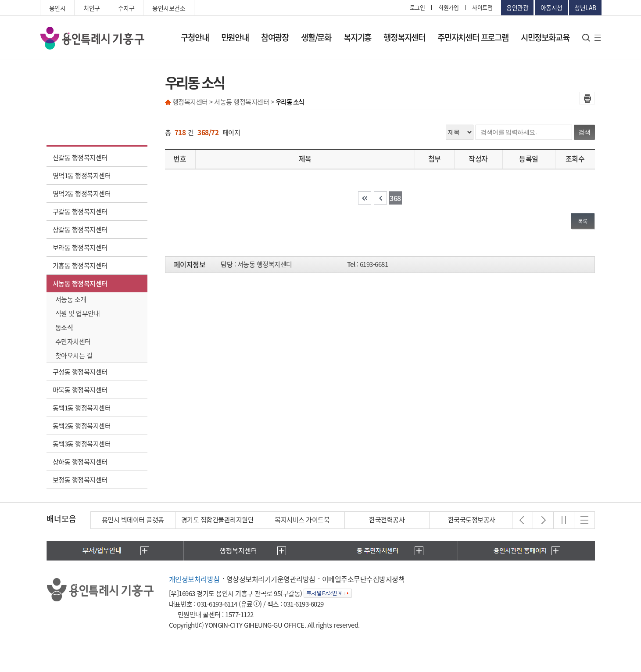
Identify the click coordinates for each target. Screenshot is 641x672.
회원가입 (448, 7)
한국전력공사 (387, 520)
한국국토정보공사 (472, 520)
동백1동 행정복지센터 (82, 408)
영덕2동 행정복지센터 (82, 194)
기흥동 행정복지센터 (80, 266)
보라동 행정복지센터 (80, 248)
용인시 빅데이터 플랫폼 (133, 520)
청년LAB (585, 7)
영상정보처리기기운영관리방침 (271, 579)
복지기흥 (357, 37)
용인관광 (517, 7)
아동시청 (551, 7)
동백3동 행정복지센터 (82, 444)
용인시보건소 (169, 8)
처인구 (92, 8)
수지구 (126, 8)
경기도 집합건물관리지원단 (218, 520)
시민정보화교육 (545, 37)
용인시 (57, 8)
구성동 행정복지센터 (80, 372)
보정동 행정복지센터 (80, 480)
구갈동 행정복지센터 (80, 212)
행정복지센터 (404, 37)
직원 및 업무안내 (78, 313)
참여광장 (275, 37)
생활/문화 (316, 37)
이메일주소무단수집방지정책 (363, 579)
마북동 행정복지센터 (80, 390)
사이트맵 (482, 7)
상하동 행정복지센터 (80, 462)
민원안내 (235, 37)
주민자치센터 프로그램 (473, 37)
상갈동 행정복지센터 (80, 230)
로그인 (417, 7)
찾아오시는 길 (74, 356)
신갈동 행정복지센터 (80, 158)
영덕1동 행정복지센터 (82, 176)
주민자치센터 (73, 341)
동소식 (64, 327)
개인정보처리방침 (194, 579)
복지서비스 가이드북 (302, 520)
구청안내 (195, 37)
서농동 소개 (71, 299)
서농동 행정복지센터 (80, 284)
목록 (583, 221)
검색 (584, 132)
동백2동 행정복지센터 (82, 426)
